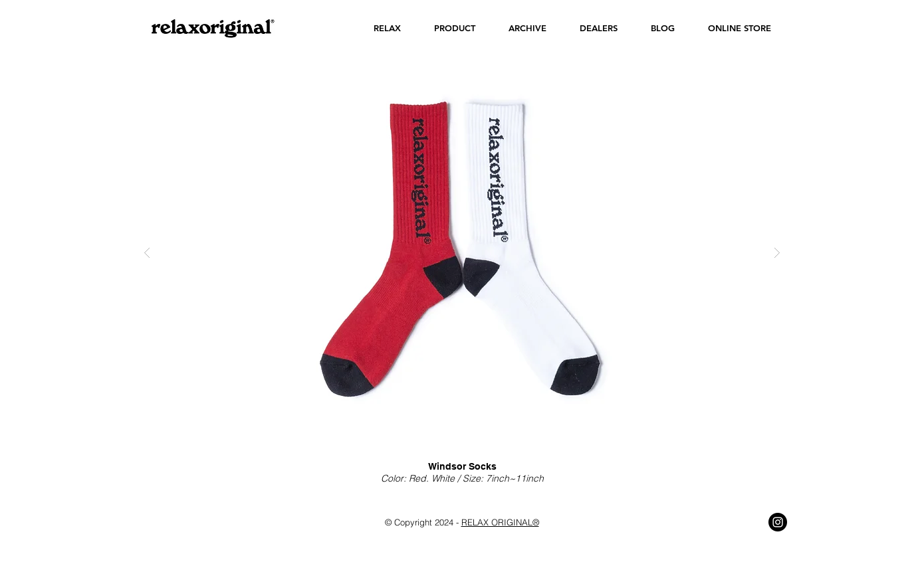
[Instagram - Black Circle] (778, 522)
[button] (387, 28)
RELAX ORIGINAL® (500, 522)
